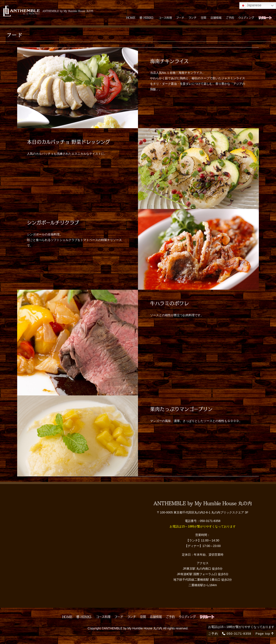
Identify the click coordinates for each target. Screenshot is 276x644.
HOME (131, 17)
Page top (265, 634)
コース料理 (165, 17)
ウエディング (246, 17)
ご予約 (230, 17)
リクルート (265, 17)
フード (180, 17)
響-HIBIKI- (147, 17)
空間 (204, 17)
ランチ (192, 17)
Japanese (251, 6)
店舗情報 (216, 17)
